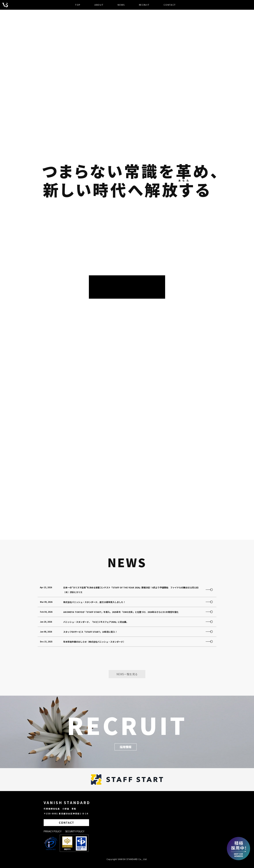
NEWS (121, 5)
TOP (78, 5)
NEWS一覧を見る (127, 674)
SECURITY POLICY (75, 831)
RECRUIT (144, 5)
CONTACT (170, 5)
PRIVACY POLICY (53, 831)
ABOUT (99, 5)
